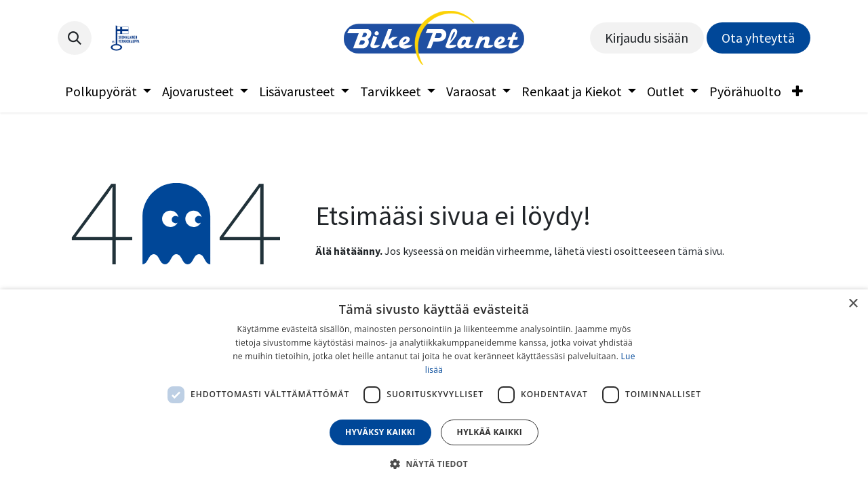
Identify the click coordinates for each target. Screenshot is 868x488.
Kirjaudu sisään (647, 38)
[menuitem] (108, 91)
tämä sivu (700, 251)
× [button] (853, 304)
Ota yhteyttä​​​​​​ (758, 38)
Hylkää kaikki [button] (490, 432)
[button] (75, 38)
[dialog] (434, 389)
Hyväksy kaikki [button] (380, 432)
